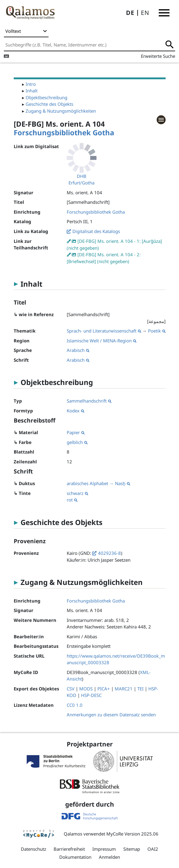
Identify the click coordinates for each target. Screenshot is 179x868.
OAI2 (153, 849)
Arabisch (78, 350)
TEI (140, 689)
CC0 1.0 (75, 705)
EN (145, 13)
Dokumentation (75, 857)
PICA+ (104, 689)
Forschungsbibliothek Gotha (64, 132)
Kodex (76, 411)
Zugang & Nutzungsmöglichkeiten (61, 111)
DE (130, 13)
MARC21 (124, 689)
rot (72, 500)
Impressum (104, 849)
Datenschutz (34, 849)
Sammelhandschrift (89, 401)
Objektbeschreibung (46, 97)
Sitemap (132, 849)
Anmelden (109, 857)
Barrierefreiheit (69, 849)
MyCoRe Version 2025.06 (132, 834)
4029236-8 (109, 553)
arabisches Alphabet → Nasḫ (98, 483)
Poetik (157, 331)
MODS (86, 689)
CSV (71, 689)
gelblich (77, 442)
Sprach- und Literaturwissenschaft (104, 331)
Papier (76, 432)
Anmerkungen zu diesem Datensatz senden (111, 715)
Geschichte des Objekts (49, 104)
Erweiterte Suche (158, 56)
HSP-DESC (91, 695)
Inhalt (32, 91)
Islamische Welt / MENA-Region (102, 341)
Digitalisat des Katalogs (96, 231)
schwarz (77, 493)
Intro (31, 84)
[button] (164, 13)
